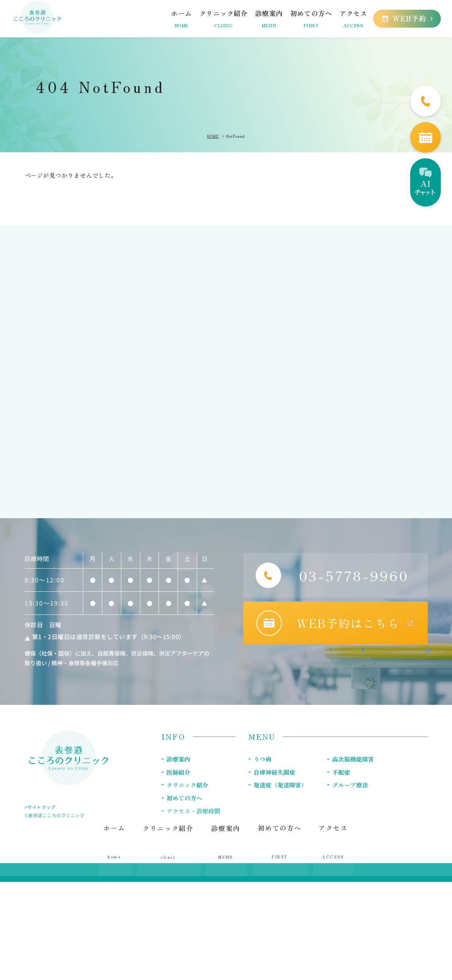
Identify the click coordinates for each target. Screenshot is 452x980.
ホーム (116, 846)
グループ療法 (350, 784)
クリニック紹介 (187, 784)
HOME (213, 136)
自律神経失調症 (274, 772)
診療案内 (178, 759)
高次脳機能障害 (353, 759)
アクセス (332, 846)
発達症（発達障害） (280, 784)
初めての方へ (279, 846)
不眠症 (341, 772)
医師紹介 (178, 772)
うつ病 (262, 759)
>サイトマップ (40, 807)
